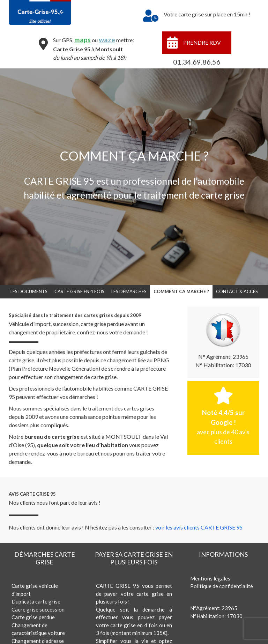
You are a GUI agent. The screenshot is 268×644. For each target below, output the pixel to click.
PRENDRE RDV (202, 42)
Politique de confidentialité (222, 586)
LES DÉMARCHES (129, 291)
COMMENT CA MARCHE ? (181, 291)
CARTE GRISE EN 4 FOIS (79, 291)
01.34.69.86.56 (197, 62)
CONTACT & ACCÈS (237, 291)
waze (107, 40)
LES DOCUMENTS (29, 291)
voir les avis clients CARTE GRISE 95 (199, 527)
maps (82, 40)
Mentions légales (210, 578)
